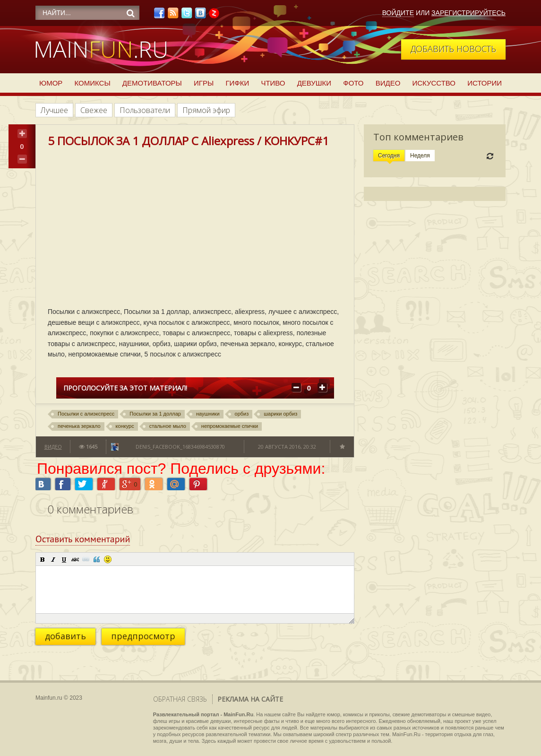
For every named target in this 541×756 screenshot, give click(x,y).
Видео (388, 83)
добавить (65, 636)
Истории (485, 83)
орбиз (242, 414)
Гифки (237, 83)
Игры (204, 83)
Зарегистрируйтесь (468, 13)
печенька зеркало (79, 426)
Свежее (94, 110)
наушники (208, 414)
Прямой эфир (206, 110)
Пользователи (145, 110)
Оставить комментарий (83, 539)
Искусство (434, 83)
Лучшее (54, 110)
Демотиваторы (152, 83)
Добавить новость (453, 49)
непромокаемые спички (230, 426)
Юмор (51, 83)
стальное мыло (168, 426)
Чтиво (273, 83)
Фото (353, 83)
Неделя (420, 156)
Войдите (398, 13)
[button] (43, 559)
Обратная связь (180, 699)
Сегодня (389, 156)
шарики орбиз (280, 414)
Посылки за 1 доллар (155, 414)
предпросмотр (143, 636)
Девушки (314, 83)
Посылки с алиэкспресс (86, 414)
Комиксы (92, 83)
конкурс (125, 426)
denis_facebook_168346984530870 (180, 447)
